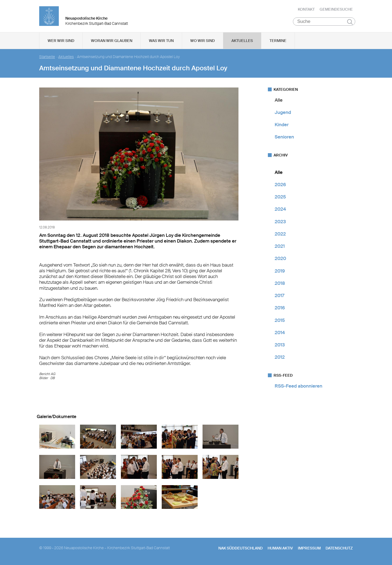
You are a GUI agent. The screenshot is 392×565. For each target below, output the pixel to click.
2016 (280, 309)
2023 (280, 222)
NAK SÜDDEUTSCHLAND (241, 549)
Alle (279, 101)
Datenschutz (339, 549)
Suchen (350, 22)
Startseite (47, 57)
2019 (280, 271)
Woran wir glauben (112, 41)
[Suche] (324, 22)
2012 (280, 358)
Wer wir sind (61, 41)
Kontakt (306, 10)
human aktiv (280, 549)
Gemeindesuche (336, 10)
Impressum (309, 549)
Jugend (283, 113)
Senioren (284, 138)
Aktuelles (242, 41)
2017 (279, 296)
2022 (280, 234)
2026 (280, 185)
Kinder (282, 125)
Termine (278, 41)
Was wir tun (161, 41)
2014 (280, 333)
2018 (280, 284)
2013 (280, 346)
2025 (280, 198)
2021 (280, 247)
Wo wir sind (203, 41)
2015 (280, 321)
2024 (280, 210)
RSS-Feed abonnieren (298, 386)
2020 (280, 259)
